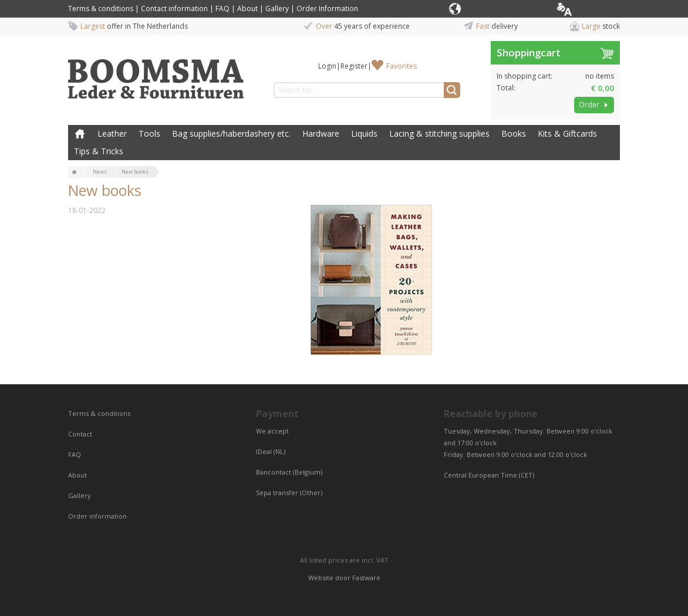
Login (327, 66)
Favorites (402, 66)
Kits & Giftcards (567, 133)
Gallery (277, 9)
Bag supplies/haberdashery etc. (231, 133)
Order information (97, 516)
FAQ (222, 9)
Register (354, 66)
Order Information (327, 9)
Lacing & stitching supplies (439, 133)
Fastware (366, 578)
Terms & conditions (101, 9)
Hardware (321, 133)
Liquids (364, 133)
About (247, 9)
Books (514, 133)
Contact (81, 434)
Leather (112, 133)
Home (80, 134)
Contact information (174, 9)
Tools (149, 133)
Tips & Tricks (99, 151)
